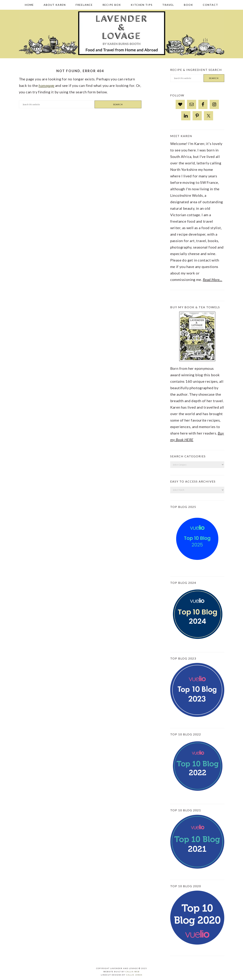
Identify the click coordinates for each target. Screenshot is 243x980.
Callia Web (133, 972)
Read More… (213, 279)
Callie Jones (134, 975)
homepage (46, 85)
